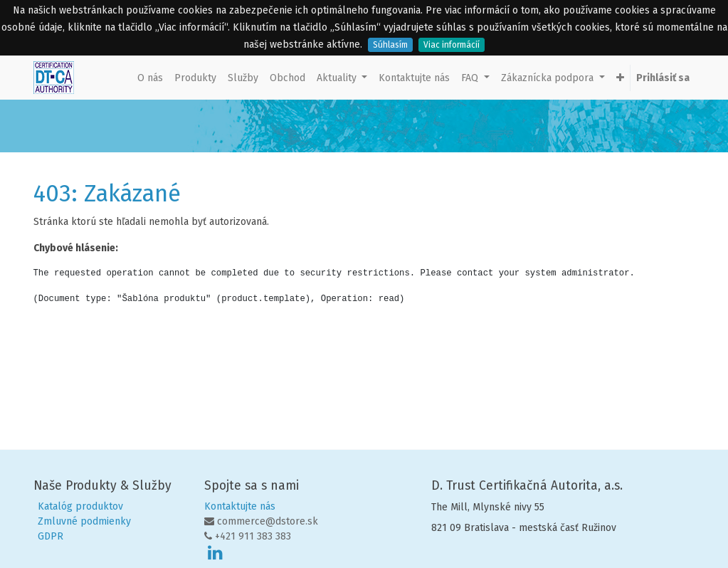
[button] (620, 78)
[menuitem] (150, 78)
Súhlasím (390, 45)
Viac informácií (452, 45)
